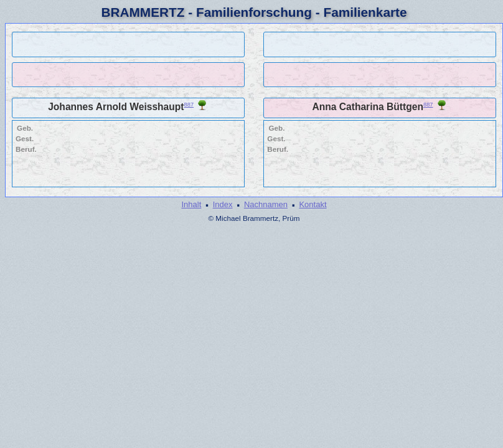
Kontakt (313, 204)
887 (189, 105)
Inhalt (191, 204)
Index (223, 204)
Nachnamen (266, 204)
